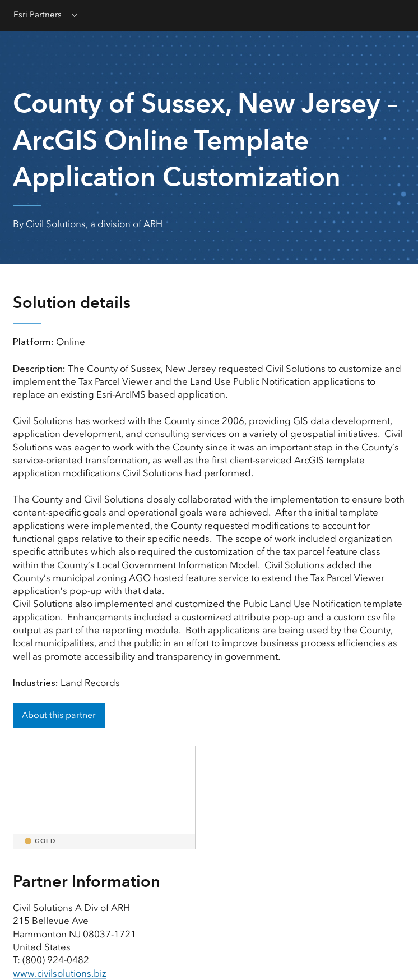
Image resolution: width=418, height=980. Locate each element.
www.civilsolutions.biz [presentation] (60, 973)
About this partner (59, 715)
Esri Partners (38, 15)
